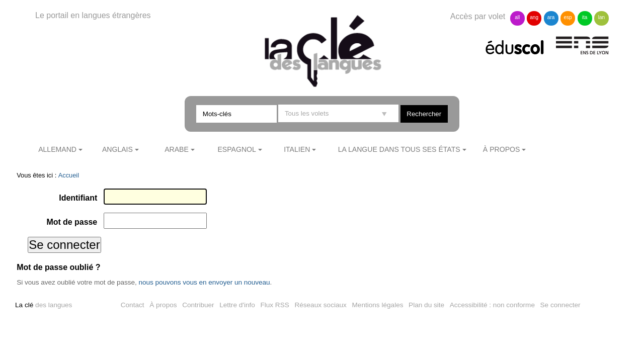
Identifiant (78, 198)
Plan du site (426, 305)
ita (585, 17)
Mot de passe (72, 222)
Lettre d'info (237, 305)
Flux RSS (274, 305)
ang (534, 17)
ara (551, 17)
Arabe (177, 149)
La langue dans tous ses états (399, 149)
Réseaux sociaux (320, 305)
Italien (297, 149)
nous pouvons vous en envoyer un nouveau (204, 282)
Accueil (69, 175)
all (517, 17)
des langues (44, 305)
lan (601, 17)
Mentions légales (378, 305)
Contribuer (198, 305)
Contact (133, 305)
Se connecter (560, 305)
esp (568, 17)
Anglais (117, 149)
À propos (502, 149)
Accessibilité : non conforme (492, 305)
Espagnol (236, 149)
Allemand (57, 149)
